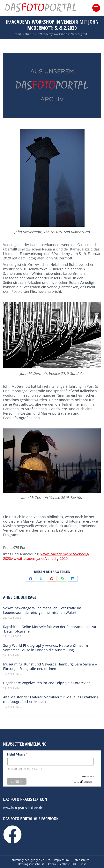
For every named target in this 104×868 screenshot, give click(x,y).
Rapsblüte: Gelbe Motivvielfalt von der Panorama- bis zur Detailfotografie (50, 629)
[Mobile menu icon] (96, 8)
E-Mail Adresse (17, 754)
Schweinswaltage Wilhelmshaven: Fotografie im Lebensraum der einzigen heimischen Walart (42, 610)
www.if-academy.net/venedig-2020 (39, 558)
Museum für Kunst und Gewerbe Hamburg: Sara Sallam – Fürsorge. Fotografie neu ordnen (50, 666)
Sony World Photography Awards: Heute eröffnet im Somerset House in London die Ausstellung (46, 648)
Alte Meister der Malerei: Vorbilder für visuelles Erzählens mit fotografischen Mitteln (51, 699)
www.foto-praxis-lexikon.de (23, 808)
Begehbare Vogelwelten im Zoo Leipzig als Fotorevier (46, 683)
